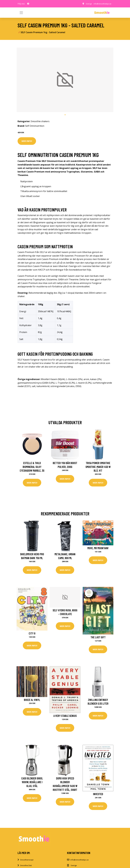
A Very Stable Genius (65, 718)
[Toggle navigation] (109, 13)
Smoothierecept (27, 863)
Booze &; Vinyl (32, 702)
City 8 (32, 635)
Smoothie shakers (40, 121)
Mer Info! (27, 141)
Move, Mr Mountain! (98, 549)
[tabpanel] (65, 80)
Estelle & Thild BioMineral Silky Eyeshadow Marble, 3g (32, 467)
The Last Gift (98, 639)
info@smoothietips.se (102, 4)
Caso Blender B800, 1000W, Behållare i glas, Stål (32, 785)
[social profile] (28, 4)
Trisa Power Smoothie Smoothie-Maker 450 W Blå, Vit (98, 467)
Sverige (87, 4)
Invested (98, 797)
